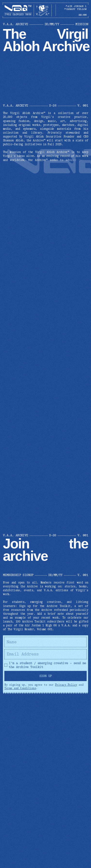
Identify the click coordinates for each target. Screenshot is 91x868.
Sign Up (46, 676)
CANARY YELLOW (75, 9)
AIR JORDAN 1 (76, 6)
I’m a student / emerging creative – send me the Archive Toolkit (45, 665)
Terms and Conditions (20, 688)
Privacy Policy (66, 685)
